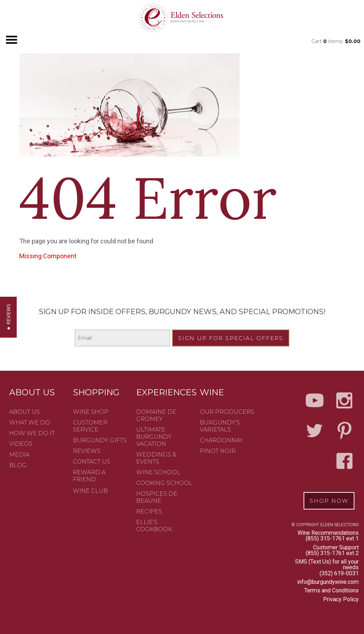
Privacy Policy (341, 599)
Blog (18, 465)
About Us (25, 412)
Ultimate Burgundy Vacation (154, 437)
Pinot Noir (218, 451)
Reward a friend (89, 476)
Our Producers (227, 412)
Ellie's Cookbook (154, 526)
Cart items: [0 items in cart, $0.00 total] (336, 41)
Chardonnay (221, 440)
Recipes (149, 511)
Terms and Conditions (331, 590)
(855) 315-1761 (325, 538)
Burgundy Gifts (100, 440)
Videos (21, 444)
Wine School (158, 472)
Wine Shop (91, 412)
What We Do (30, 422)
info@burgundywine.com (328, 582)
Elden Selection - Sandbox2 (182, 18)
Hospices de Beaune (157, 497)
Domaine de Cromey (156, 415)
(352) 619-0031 (339, 573)
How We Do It (32, 433)
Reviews (87, 451)
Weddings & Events (156, 458)
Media (19, 455)
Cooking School (164, 483)
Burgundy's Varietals (220, 426)
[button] (8, 317)
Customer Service (90, 426)
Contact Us (92, 462)
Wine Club (90, 491)
